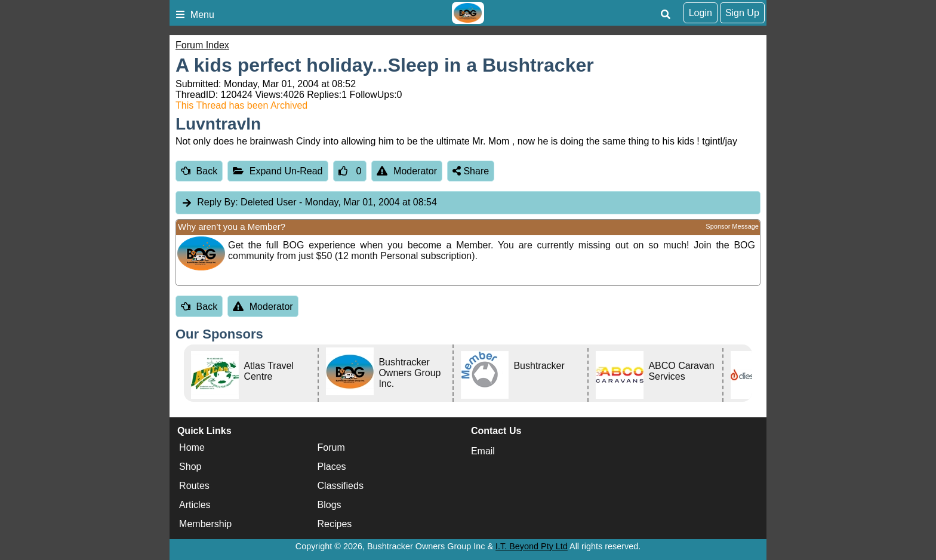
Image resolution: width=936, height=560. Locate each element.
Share (471, 171)
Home (192, 448)
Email (483, 451)
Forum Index (202, 45)
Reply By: (217, 202)
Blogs (330, 505)
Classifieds (341, 486)
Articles (195, 505)
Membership (205, 524)
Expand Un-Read (278, 171)
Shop (190, 467)
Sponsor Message (732, 226)
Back (199, 171)
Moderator (407, 171)
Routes (194, 486)
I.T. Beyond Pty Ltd (532, 546)
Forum (331, 448)
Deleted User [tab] (309, 203)
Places (332, 467)
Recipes (335, 524)
